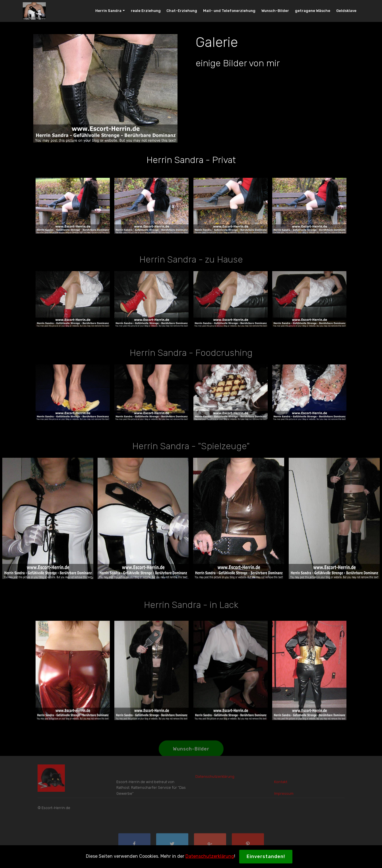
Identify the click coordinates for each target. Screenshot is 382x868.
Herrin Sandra (108, 11)
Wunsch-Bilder (275, 11)
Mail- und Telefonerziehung (229, 11)
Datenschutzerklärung (210, 856)
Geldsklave (346, 11)
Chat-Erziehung (182, 11)
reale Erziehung (146, 11)
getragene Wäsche (313, 11)
